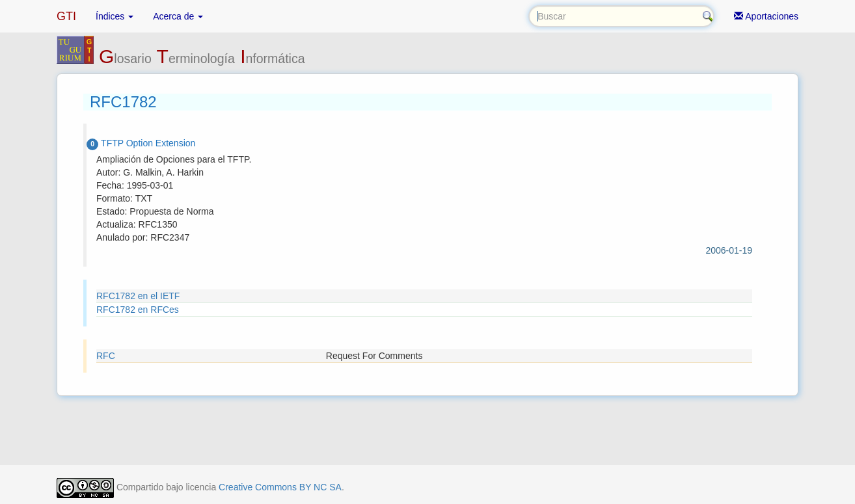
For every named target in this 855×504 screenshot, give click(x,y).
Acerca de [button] (178, 16)
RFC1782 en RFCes (138, 310)
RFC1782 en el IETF (138, 296)
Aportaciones (766, 16)
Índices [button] (115, 16)
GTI (66, 16)
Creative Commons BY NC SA (280, 487)
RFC (106, 356)
